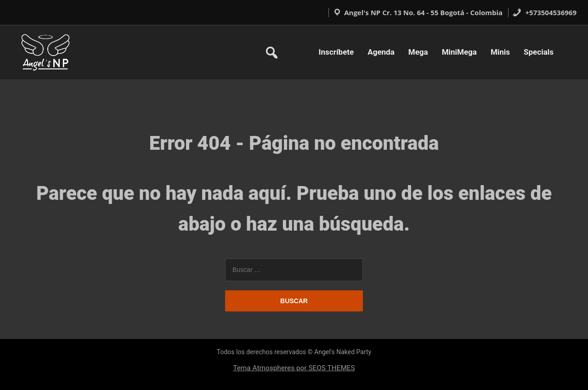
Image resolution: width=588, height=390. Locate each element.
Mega (418, 52)
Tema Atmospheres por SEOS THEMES (294, 368)
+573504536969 (544, 12)
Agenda (381, 52)
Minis (500, 52)
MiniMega (459, 52)
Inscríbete (336, 52)
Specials (539, 52)
